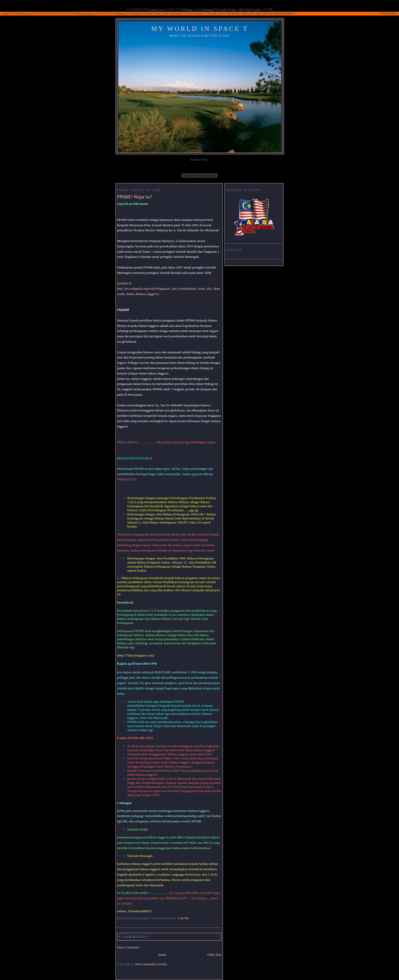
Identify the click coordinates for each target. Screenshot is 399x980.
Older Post (214, 955)
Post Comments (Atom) (151, 964)
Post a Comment (128, 947)
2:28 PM (183, 918)
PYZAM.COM (388, 14)
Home (162, 955)
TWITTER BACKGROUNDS (278, 14)
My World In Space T (200, 29)
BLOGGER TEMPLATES (241, 14)
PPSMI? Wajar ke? (135, 197)
